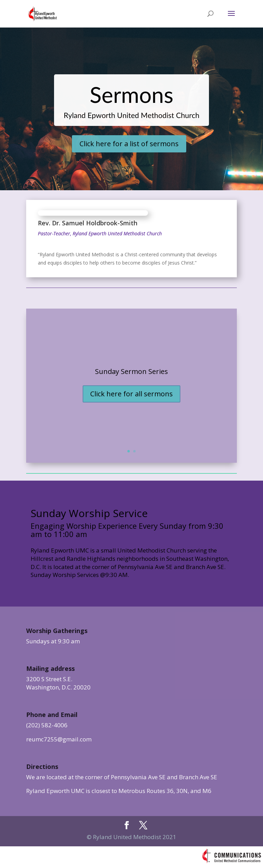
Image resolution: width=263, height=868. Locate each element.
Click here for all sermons (131, 394)
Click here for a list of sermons (129, 144)
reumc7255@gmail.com (59, 739)
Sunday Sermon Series (131, 371)
